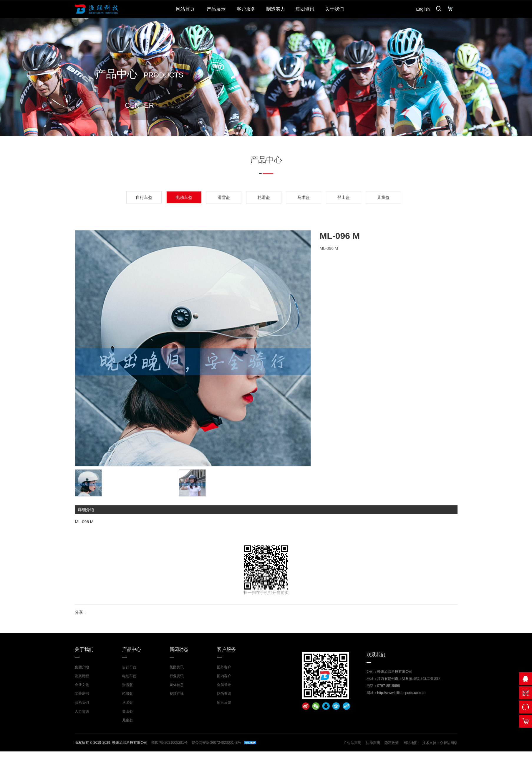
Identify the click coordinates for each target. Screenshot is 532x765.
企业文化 (82, 685)
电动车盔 (129, 676)
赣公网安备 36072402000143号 (216, 743)
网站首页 (185, 9)
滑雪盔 (224, 216)
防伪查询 (224, 694)
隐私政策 (392, 743)
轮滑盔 (264, 216)
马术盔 (304, 216)
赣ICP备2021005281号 (169, 743)
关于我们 (334, 9)
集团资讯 (305, 9)
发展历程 (82, 676)
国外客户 (224, 667)
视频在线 (177, 694)
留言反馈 (224, 703)
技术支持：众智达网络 (440, 743)
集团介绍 (82, 667)
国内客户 (224, 676)
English (423, 9)
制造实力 (276, 9)
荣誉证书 (82, 694)
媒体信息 (177, 685)
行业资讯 (177, 676)
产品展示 (216, 9)
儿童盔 (383, 216)
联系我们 (82, 703)
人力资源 (82, 711)
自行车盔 (144, 216)
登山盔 (344, 216)
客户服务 (246, 9)
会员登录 (224, 685)
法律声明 (373, 743)
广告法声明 (352, 743)
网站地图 (410, 743)
